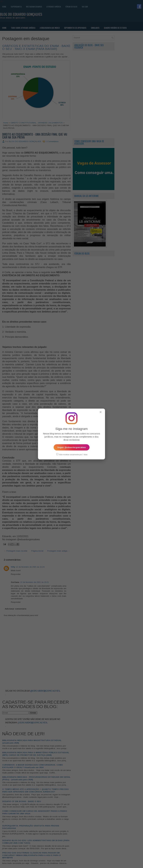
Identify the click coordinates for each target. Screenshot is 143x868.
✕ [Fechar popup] (101, 412)
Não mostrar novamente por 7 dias (72, 454)
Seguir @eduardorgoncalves (72, 447)
